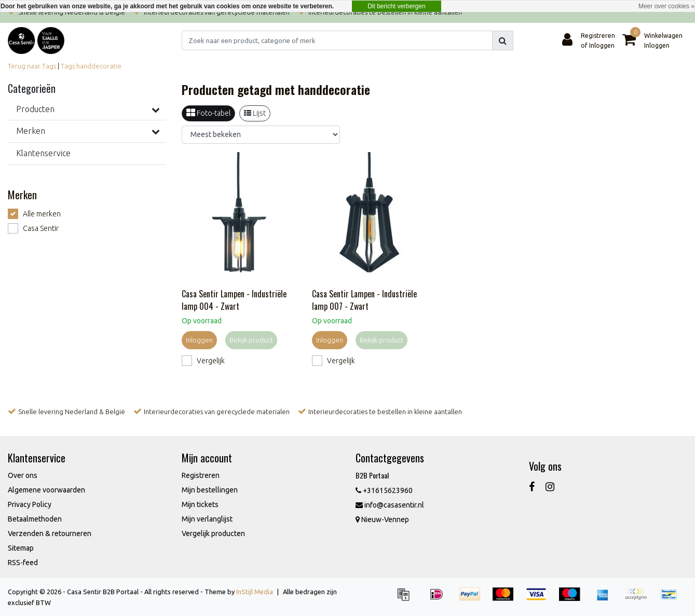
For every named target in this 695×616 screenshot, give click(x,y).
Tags (68, 66)
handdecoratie (99, 66)
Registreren (201, 475)
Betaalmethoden (35, 519)
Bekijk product (251, 340)
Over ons (23, 475)
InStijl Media (255, 592)
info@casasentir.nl (390, 505)
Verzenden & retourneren (50, 533)
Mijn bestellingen (210, 490)
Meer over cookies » (666, 6)
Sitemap (21, 548)
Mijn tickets (200, 504)
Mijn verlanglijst (207, 519)
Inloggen (199, 340)
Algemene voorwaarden (46, 490)
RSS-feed (23, 563)
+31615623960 (384, 490)
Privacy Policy (30, 504)
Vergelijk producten (213, 533)
